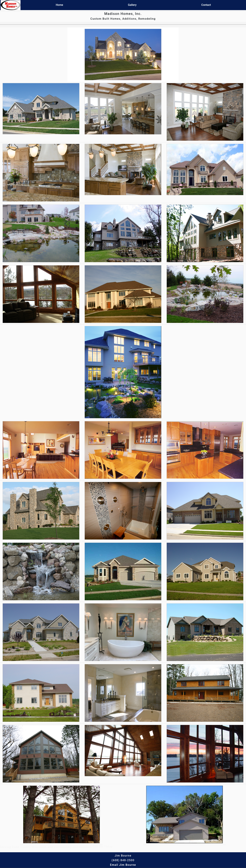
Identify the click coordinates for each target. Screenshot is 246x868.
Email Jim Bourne (123, 865)
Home (60, 5)
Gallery (132, 5)
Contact (206, 5)
